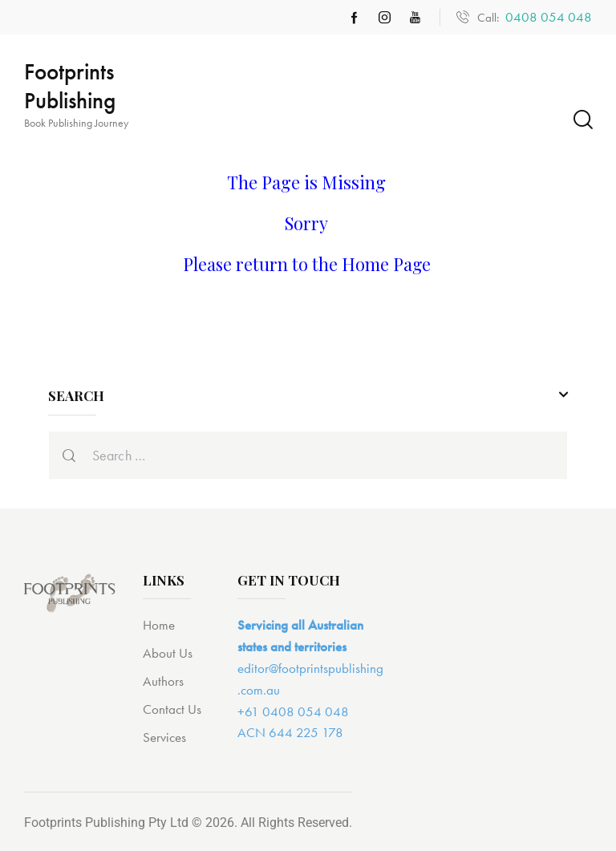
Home (159, 625)
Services (164, 737)
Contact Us (172, 709)
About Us (168, 653)
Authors (163, 681)
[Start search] (582, 120)
